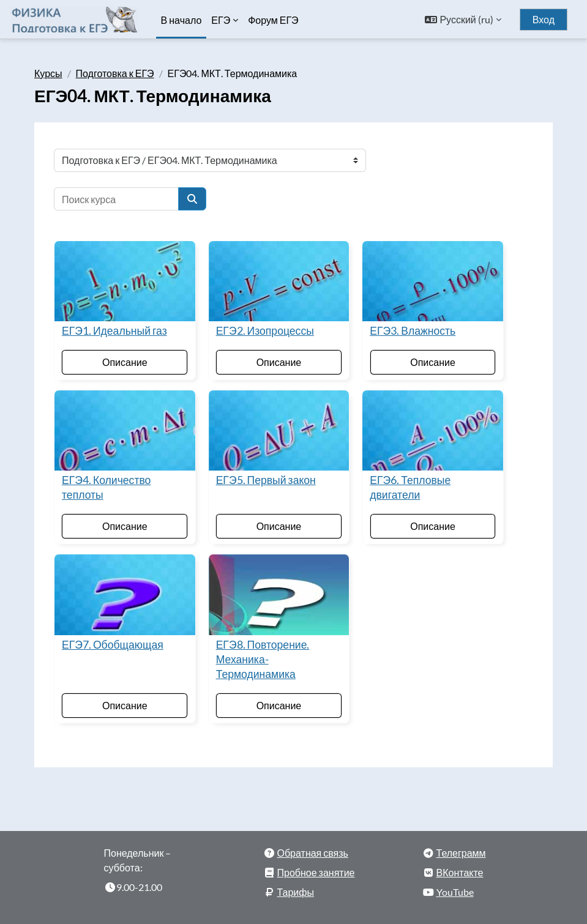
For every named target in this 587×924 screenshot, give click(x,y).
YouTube (455, 892)
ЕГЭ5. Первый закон (266, 480)
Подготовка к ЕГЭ (115, 73)
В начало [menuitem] (181, 20)
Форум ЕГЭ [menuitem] (273, 20)
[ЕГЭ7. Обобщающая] (125, 594)
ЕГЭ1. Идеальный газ (114, 331)
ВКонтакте (460, 872)
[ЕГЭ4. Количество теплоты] (125, 430)
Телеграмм (461, 853)
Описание (125, 362)
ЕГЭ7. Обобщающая (113, 645)
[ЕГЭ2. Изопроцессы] (279, 281)
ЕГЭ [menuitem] (221, 20)
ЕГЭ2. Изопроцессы (265, 331)
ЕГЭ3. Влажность (413, 331)
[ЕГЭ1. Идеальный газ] (125, 281)
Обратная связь (313, 853)
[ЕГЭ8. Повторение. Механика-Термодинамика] (279, 594)
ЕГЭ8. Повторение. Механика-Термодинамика (263, 659)
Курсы (48, 73)
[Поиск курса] (116, 199)
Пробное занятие (316, 872)
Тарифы (296, 892)
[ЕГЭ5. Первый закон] (279, 430)
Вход (544, 20)
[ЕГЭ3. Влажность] (433, 281)
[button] (463, 20)
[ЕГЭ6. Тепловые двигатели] (433, 430)
